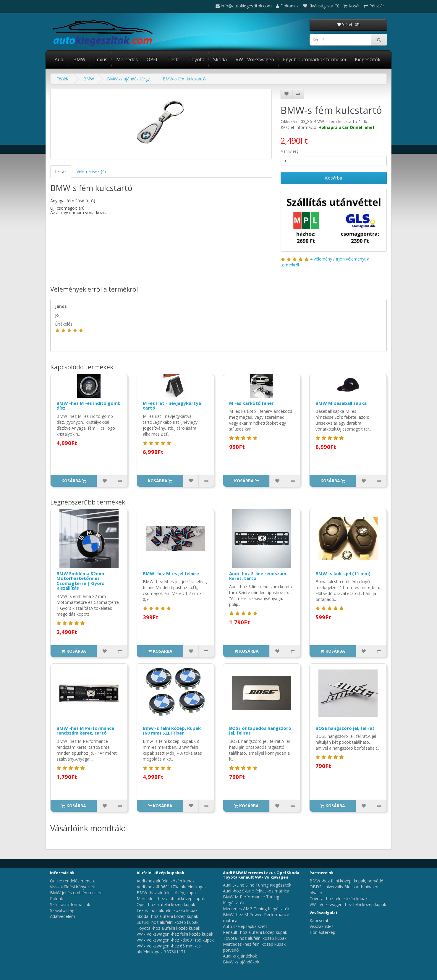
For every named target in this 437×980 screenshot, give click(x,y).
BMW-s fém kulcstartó (184, 79)
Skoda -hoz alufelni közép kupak (167, 916)
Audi (60, 59)
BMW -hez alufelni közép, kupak (167, 893)
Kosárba (334, 178)
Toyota (196, 59)
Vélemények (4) (91, 171)
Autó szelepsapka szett (245, 926)
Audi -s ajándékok (240, 956)
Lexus (101, 59)
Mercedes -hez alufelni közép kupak (171, 899)
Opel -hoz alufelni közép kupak (166, 904)
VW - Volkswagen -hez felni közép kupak (175, 934)
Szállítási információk (70, 904)
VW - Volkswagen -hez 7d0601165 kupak (175, 940)
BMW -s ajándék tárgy (128, 79)
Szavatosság (62, 910)
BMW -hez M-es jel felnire (171, 573)
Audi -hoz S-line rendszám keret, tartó (258, 576)
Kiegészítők (368, 59)
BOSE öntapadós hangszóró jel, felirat (260, 731)
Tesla (173, 59)
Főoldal (63, 79)
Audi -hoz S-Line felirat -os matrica (256, 891)
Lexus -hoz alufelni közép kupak (167, 910)
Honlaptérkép (322, 932)
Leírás (61, 171)
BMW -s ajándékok (241, 962)
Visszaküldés (322, 926)
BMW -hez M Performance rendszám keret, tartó (85, 731)
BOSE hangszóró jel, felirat (345, 728)
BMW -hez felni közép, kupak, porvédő (346, 881)
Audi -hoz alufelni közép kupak (166, 881)
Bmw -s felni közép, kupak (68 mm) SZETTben (172, 731)
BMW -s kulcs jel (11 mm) (343, 573)
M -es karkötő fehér (251, 403)
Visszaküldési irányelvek (72, 887)
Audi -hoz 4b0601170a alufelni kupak (172, 887)
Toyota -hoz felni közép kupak (339, 899)
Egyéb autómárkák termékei (314, 59)
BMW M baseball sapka (341, 403)
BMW (79, 59)
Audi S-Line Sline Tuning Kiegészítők (257, 885)
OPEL (153, 59)
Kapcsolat (319, 920)
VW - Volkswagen (255, 59)
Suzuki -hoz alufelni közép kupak (167, 922)
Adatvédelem (63, 916)
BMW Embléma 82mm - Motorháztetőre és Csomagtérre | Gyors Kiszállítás (82, 581)
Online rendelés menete (73, 881)
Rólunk (56, 899)
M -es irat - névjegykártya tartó (172, 406)
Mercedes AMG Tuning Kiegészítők (256, 909)
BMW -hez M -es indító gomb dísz (89, 406)
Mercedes (127, 59)
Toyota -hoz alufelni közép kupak (168, 928)
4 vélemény (321, 259)
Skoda (220, 59)
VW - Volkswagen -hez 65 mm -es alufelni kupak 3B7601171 (169, 949)
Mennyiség (289, 151)
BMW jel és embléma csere (76, 893)
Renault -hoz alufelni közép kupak (255, 932)
